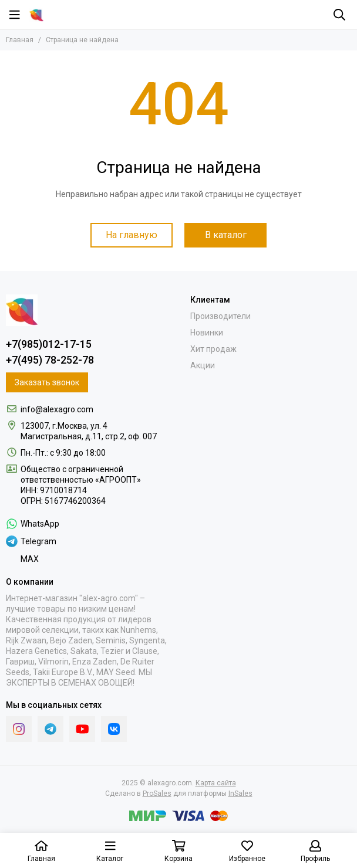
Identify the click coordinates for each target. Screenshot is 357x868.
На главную (132, 235)
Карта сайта (216, 783)
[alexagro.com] (36, 15)
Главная (20, 40)
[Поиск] (339, 15)
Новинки (207, 333)
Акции (203, 365)
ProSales (157, 794)
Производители (220, 316)
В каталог (226, 235)
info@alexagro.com (57, 409)
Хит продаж (213, 349)
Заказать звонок (47, 382)
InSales (240, 794)
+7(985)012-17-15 (49, 344)
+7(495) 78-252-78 (50, 360)
